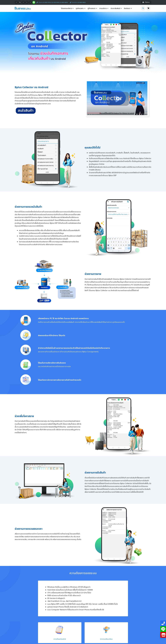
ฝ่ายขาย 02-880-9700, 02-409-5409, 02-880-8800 (52, 2)
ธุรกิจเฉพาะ (80, 8)
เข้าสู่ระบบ (146, 2)
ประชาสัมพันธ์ (115, 8)
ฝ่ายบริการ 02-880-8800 (77, 2)
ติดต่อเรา (127, 8)
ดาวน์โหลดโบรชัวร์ (60, 639)
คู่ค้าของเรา (92, 8)
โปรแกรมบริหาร (66, 8)
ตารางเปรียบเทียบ (106, 639)
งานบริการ (103, 8)
